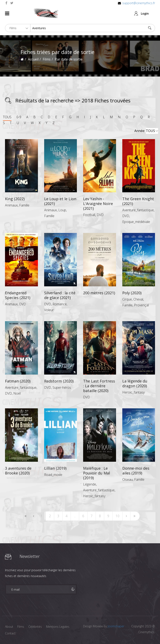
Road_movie (53, 475)
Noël (17, 393)
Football (89, 215)
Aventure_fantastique (138, 210)
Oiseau (127, 479)
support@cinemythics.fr (139, 3)
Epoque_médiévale (136, 222)
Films (21, 627)
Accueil (33, 59)
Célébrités (35, 627)
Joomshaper (116, 626)
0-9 (19, 117)
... (75, 516)
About (9, 627)
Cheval (138, 299)
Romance (60, 304)
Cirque (127, 299)
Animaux (11, 205)
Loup (62, 210)
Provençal (141, 305)
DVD (100, 215)
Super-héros (62, 387)
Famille (24, 205)
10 (117, 516)
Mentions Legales (58, 627)
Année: (146, 131)
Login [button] (145, 13)
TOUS (7, 117)
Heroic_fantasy (133, 392)
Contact (10, 633)
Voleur (49, 310)
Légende (90, 484)
